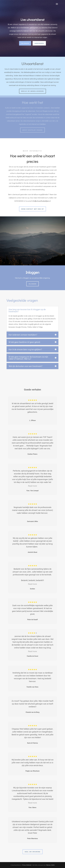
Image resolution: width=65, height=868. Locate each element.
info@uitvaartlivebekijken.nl (41, 201)
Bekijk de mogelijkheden (32, 91)
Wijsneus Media (50, 865)
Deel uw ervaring (33, 852)
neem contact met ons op (32, 209)
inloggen (25, 43)
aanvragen (39, 43)
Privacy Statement (27, 865)
